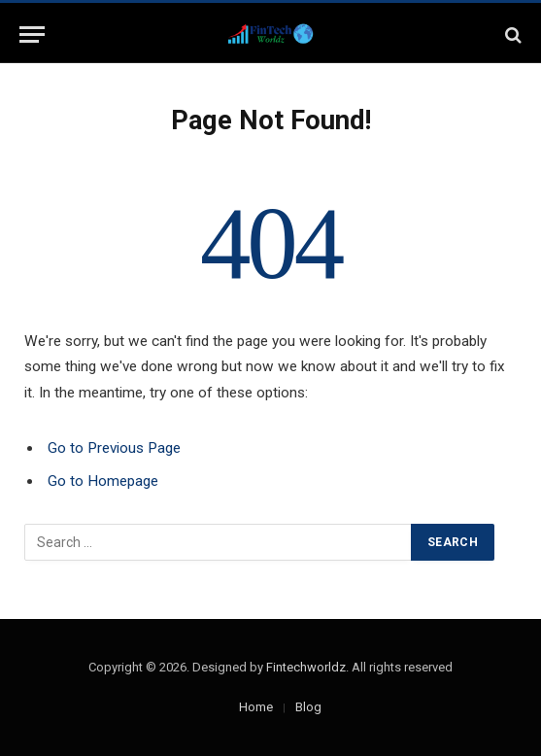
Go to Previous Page (114, 448)
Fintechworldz (306, 667)
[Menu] (32, 34)
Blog (308, 707)
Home (256, 707)
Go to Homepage (103, 481)
